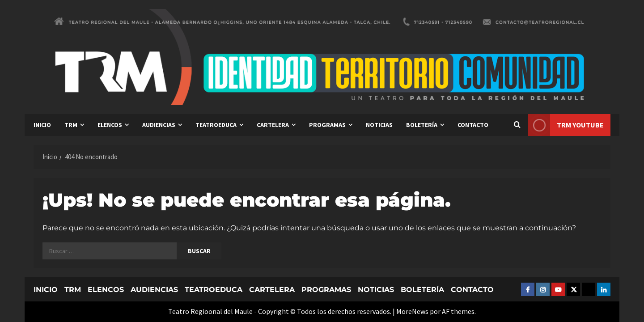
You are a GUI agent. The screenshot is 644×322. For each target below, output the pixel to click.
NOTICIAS (379, 125)
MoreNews (412, 311)
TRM (71, 125)
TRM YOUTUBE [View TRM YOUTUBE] (566, 125)
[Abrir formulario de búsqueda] (517, 125)
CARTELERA (273, 125)
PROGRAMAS (327, 125)
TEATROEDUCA (216, 125)
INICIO (42, 125)
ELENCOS (110, 125)
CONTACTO (473, 125)
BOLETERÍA (422, 125)
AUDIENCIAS (159, 125)
